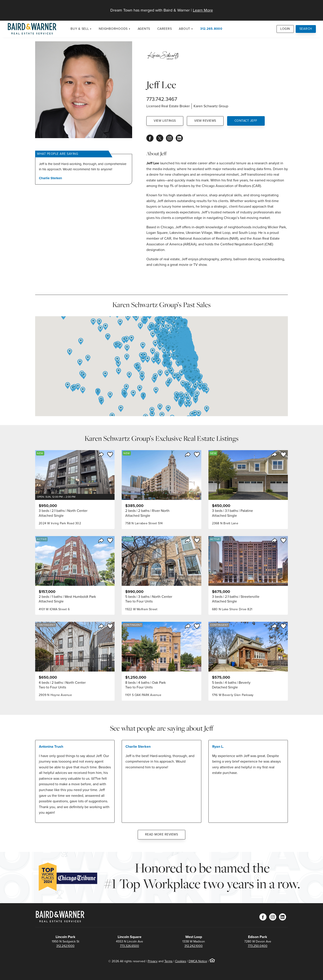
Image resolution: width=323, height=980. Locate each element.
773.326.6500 (129, 946)
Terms (169, 961)
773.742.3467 (162, 99)
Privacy (153, 961)
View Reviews (205, 121)
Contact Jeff (246, 121)
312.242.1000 (65, 946)
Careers (165, 29)
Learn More (203, 10)
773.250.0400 (258, 946)
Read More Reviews (162, 834)
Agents (144, 29)
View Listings (165, 121)
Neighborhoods (113, 29)
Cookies (181, 961)
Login (285, 29)
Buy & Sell (80, 29)
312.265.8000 (211, 29)
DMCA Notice (198, 961)
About (185, 29)
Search (306, 29)
